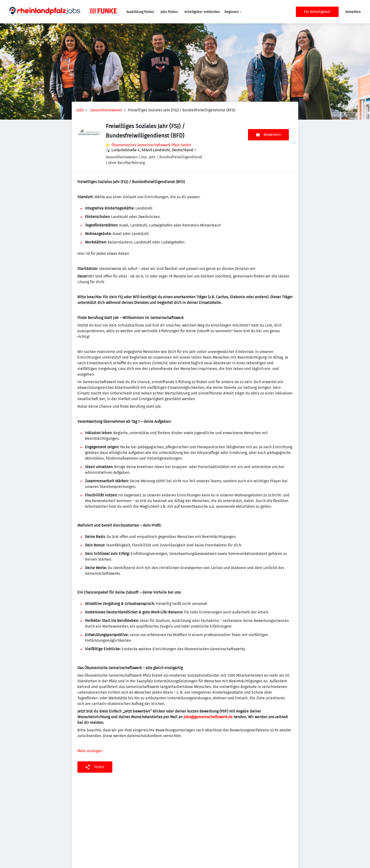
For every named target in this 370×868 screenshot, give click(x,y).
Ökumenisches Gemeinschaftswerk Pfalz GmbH (151, 145)
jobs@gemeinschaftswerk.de (208, 717)
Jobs (80, 110)
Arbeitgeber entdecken (202, 12)
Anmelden (353, 12)
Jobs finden (169, 12)
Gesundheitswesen (106, 110)
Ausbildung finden (140, 12)
